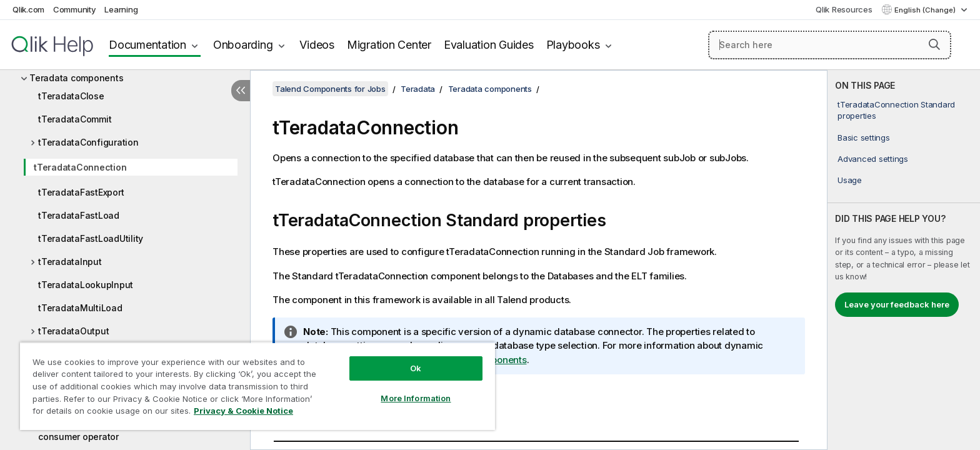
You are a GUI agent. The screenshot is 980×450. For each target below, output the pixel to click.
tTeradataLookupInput (86, 285)
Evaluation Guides (489, 45)
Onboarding (243, 45)
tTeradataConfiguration (88, 142)
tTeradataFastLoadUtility (91, 238)
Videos (317, 45)
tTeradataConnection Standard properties (896, 110)
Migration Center (389, 45)
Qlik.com (28, 9)
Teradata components (76, 78)
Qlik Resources (844, 9)
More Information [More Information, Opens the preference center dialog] (416, 398)
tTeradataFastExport (81, 192)
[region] (257, 386)
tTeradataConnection (80, 167)
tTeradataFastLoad (79, 215)
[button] (934, 44)
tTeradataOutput (73, 331)
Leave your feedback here (897, 304)
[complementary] (904, 260)
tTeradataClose (71, 96)
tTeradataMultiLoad (80, 308)
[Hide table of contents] (241, 91)
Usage (850, 180)
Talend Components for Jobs (330, 89)
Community (75, 9)
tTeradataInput (70, 262)
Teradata (418, 89)
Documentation (147, 45)
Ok (416, 368)
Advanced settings (873, 159)
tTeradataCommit (75, 119)
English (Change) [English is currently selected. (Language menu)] (926, 10)
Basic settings (864, 137)
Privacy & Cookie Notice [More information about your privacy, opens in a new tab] (243, 411)
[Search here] (830, 45)
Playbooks (573, 45)
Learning (121, 9)
